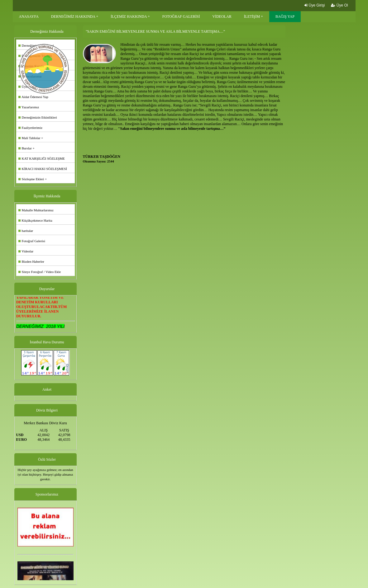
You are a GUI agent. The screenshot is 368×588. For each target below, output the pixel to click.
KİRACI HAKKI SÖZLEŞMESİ (43, 169)
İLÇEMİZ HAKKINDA (129, 16)
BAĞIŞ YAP (285, 16)
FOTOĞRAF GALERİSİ (181, 16)
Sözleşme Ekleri (31, 179)
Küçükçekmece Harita (35, 220)
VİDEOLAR (222, 16)
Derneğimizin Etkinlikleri (38, 117)
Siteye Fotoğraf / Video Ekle (40, 272)
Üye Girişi (315, 5)
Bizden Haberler (31, 261)
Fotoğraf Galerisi (32, 241)
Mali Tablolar (29, 138)
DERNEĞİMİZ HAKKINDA (73, 16)
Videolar (26, 251)
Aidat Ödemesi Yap (33, 97)
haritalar (26, 231)
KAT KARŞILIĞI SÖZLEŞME (42, 158)
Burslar (25, 148)
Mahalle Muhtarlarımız (36, 210)
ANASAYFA (29, 16)
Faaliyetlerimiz (31, 128)
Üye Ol (339, 5)
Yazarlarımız (29, 107)
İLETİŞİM (252, 16)
